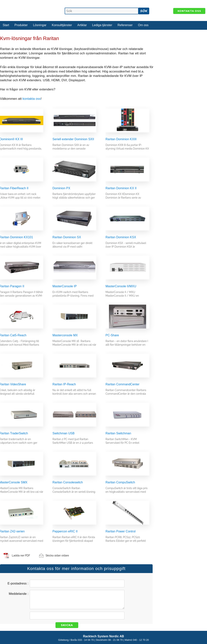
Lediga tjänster (102, 25)
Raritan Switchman (118, 433)
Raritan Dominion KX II (121, 188)
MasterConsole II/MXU (121, 286)
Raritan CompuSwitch (120, 482)
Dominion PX (61, 188)
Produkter (21, 25)
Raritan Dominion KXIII (121, 139)
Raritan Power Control (120, 531)
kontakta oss (32, 99)
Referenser (125, 25)
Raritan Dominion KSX (121, 237)
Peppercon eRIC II (65, 531)
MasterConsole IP (65, 286)
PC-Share (112, 335)
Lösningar (40, 25)
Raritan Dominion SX (67, 237)
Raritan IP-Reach (64, 384)
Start (6, 25)
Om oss (143, 25)
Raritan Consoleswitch (68, 482)
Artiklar (82, 25)
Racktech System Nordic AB (103, 636)
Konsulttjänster (62, 25)
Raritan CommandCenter (122, 384)
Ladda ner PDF (21, 555)
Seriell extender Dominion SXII (73, 139)
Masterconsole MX (65, 335)
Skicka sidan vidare (57, 555)
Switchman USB (64, 433)
